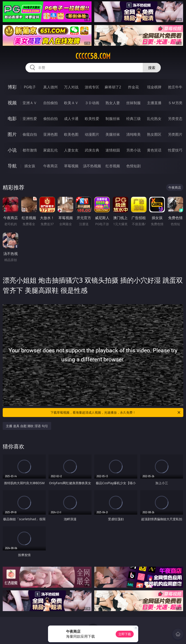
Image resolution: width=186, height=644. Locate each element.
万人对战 (71, 87)
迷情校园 (113, 150)
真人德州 (51, 87)
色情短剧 (133, 166)
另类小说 (133, 150)
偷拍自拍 (51, 119)
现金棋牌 (154, 87)
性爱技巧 (175, 150)
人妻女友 (71, 150)
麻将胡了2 (113, 87)
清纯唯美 (133, 134)
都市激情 (30, 150)
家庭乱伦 (51, 150)
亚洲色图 (51, 134)
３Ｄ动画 (92, 103)
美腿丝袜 (113, 134)
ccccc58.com (93, 56)
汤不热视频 (92, 166)
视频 (12, 103)
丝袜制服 (133, 103)
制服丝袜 (113, 119)
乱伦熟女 (154, 119)
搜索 (152, 68)
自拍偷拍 (51, 103)
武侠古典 (92, 150)
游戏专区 (92, 87)
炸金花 (133, 87)
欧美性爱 (92, 119)
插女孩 (30, 166)
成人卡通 (71, 119)
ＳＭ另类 (175, 103)
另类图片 (175, 134)
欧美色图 (71, 134)
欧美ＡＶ (71, 103)
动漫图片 (92, 134)
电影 (12, 118)
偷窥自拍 (30, 134)
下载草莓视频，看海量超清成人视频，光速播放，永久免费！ (116, 413)
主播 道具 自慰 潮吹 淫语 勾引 (27, 426)
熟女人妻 (113, 103)
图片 (12, 134)
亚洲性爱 (30, 119)
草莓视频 (71, 166)
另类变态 (175, 119)
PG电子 (30, 87)
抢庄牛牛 (175, 87)
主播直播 (154, 103)
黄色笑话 (154, 150)
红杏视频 (113, 166)
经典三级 (133, 119)
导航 (12, 166)
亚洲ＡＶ (30, 103)
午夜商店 (51, 166)
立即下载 (125, 634)
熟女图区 (154, 134)
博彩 (12, 87)
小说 (12, 150)
